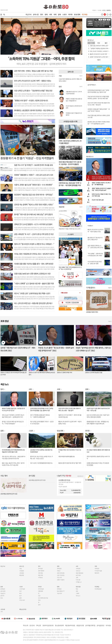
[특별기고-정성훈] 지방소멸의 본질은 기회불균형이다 (74, 100)
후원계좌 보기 (80, 476)
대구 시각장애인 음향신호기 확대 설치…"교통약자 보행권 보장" (40, 416)
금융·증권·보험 (61, 573)
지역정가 (40, 578)
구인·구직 (59, 578)
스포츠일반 (22, 589)
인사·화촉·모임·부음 (43, 598)
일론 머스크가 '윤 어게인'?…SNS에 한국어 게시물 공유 (33, 165)
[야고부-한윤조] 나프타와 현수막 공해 (74, 107)
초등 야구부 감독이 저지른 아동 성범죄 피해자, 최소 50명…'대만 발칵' (99, 104)
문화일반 (3, 589)
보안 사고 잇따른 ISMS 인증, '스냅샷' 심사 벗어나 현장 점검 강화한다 (98, 416)
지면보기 (94, 10)
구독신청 (38, 625)
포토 (77, 591)
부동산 (59, 571)
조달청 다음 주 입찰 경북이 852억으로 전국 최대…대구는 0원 (98, 409)
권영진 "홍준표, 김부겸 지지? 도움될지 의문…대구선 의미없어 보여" (101, 189)
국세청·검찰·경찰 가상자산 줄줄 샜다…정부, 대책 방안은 (34, 264)
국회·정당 (41, 573)
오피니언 (36, 14)
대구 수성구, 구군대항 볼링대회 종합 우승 (41, 463)
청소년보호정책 (59, 625)
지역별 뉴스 (79, 582)
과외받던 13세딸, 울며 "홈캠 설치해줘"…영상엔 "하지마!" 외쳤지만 (99, 110)
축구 (20, 593)
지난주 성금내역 (63, 487)
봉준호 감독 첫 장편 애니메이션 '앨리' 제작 (70, 463)
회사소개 (26, 625)
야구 (20, 591)
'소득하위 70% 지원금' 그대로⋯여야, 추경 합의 (41, 59)
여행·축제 (41, 591)
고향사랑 (3, 609)
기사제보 (99, 10)
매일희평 (22, 575)
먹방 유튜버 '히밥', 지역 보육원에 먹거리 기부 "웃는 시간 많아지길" (70, 268)
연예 (58, 587)
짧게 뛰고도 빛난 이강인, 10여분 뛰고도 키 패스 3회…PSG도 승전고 (42, 457)
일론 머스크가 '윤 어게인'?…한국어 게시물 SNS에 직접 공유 (70, 416)
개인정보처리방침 (70, 625)
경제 (46, 14)
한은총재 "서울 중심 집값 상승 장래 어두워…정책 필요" (34, 195)
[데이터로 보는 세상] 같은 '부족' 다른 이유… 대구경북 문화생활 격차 (70, 184)
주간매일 (85, 14)
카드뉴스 (78, 596)
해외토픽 (97, 573)
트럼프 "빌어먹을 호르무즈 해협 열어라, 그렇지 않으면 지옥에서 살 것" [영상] (93, 349)
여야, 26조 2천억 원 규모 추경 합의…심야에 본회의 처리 (41, 64)
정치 (42, 14)
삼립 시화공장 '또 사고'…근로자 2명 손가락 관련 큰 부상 (34, 234)
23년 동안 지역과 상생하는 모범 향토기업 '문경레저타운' (41, 451)
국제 (55, 14)
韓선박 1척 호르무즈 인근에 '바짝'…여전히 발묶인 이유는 (95, 231)
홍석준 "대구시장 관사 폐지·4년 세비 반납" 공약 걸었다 (33, 214)
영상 (77, 589)
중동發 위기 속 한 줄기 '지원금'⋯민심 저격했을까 (27, 158)
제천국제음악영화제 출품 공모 (67, 456)
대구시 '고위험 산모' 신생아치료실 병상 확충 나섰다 (32, 293)
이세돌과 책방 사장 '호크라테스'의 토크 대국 (70, 451)
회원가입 (109, 10)
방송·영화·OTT (61, 591)
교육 (77, 578)
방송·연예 (77, 14)
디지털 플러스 (91, 288)
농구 (20, 596)
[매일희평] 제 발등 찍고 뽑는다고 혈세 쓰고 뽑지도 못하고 (70, 229)
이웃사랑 (78, 580)
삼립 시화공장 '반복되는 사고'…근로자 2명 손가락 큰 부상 (95, 247)
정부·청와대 (41, 571)
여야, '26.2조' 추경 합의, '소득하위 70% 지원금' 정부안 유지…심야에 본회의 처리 (13, 416)
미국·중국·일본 (98, 571)
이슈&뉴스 (90, 226)
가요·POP (59, 593)
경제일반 (59, 568)
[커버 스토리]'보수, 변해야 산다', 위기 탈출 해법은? (70, 142)
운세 (39, 605)
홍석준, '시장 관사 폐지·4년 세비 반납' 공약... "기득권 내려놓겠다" (13, 423)
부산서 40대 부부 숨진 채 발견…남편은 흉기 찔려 (95, 263)
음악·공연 (3, 591)
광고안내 (32, 625)
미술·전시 (3, 593)
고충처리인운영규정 (48, 625)
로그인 (104, 10)
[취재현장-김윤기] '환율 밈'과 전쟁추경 (74, 114)
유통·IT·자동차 (61, 580)
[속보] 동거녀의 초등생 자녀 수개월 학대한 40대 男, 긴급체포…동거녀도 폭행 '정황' (98, 97)
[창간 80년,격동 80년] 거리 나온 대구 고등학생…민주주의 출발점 (70, 163)
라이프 (70, 14)
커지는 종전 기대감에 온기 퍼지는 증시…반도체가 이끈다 (34, 254)
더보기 (81, 76)
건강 (39, 596)
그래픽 (77, 593)
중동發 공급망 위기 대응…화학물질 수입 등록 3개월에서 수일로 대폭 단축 (98, 423)
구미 (2, 612)
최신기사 (28, 14)
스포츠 (65, 14)
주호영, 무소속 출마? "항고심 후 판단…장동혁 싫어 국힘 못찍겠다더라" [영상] (102, 178)
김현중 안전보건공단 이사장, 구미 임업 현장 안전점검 (98, 464)
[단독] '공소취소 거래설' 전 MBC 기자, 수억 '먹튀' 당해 (101, 195)
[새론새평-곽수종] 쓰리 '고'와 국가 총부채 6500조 (74, 93)
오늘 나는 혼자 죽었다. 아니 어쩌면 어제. (97, 312)
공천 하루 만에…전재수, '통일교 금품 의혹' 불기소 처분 (33, 71)
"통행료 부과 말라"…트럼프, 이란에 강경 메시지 (31, 100)
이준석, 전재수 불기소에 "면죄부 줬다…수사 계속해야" (33, 185)
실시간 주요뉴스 (92, 85)
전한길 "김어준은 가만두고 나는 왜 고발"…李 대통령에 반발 (101, 184)
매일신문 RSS (23, 609)
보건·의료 (78, 575)
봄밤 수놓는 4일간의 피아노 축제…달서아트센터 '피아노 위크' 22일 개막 (13, 464)
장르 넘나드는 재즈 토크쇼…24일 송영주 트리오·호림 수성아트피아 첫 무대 (14, 457)
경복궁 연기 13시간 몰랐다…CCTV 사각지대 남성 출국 (33, 224)
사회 (51, 14)
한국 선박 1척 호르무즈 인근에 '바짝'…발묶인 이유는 (33, 81)
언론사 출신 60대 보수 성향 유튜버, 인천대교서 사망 (32, 274)
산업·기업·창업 (61, 575)
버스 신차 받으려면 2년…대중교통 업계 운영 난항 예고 (33, 303)
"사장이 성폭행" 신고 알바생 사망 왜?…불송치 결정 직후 (34, 283)
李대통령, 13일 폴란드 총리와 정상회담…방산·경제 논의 (34, 110)
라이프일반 (41, 589)
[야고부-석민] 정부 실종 (98, 200)
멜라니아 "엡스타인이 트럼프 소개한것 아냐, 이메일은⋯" (34, 244)
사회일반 (78, 568)
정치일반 (40, 568)
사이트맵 (108, 625)
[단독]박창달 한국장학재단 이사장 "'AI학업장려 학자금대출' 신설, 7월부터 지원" (98, 91)
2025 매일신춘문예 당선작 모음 (9, 494)
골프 (20, 598)
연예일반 (59, 589)
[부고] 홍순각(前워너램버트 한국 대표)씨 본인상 (98, 451)
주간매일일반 (98, 589)
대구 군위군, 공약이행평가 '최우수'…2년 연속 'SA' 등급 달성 (42, 423)
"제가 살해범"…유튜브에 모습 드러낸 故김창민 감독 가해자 (95, 255)
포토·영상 (78, 587)
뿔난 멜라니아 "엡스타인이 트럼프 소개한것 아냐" (95, 239)
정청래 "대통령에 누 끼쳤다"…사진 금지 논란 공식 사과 (34, 175)
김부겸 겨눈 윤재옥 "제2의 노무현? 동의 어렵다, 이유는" (34, 204)
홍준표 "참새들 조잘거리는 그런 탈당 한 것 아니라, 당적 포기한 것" (13, 409)
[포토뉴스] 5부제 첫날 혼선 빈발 (94, 372)
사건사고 (78, 571)
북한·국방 (41, 575)
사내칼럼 (22, 571)
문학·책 (2, 596)
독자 (39, 600)
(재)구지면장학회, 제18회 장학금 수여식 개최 (98, 457)
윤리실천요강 (101, 625)
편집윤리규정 (80, 625)
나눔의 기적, (64, 476)
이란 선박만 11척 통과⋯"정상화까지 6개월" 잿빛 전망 (33, 91)
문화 (59, 14)
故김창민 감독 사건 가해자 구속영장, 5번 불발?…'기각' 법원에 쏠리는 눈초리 (99, 123)
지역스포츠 (22, 600)
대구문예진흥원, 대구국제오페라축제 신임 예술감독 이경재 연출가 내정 (13, 451)
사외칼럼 (22, 573)
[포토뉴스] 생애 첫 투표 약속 (65, 372)
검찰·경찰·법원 (79, 573)
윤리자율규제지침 (90, 625)
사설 (20, 568)
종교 (2, 598)
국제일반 (97, 568)
